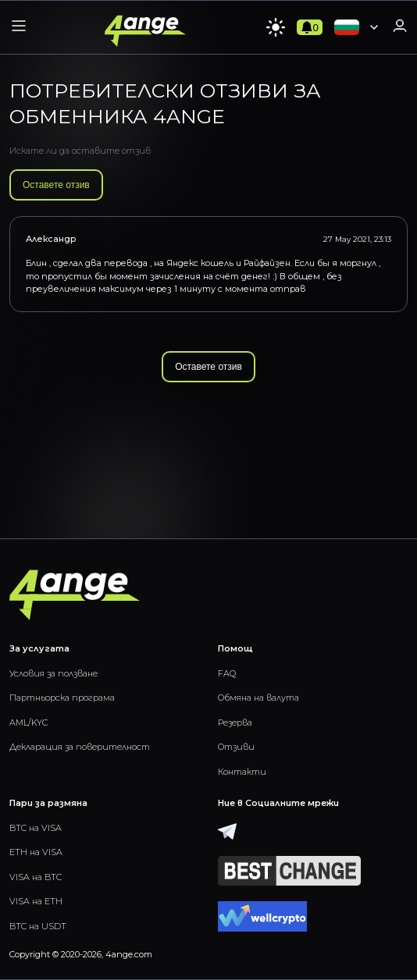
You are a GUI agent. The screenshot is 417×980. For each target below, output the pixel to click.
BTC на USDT (38, 926)
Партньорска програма (62, 698)
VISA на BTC (36, 877)
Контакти (242, 772)
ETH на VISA (36, 852)
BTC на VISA (36, 828)
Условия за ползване (53, 673)
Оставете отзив (56, 185)
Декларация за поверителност (80, 747)
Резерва (235, 723)
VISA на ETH (36, 901)
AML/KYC (29, 723)
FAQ (227, 673)
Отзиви (236, 747)
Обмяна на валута (258, 698)
